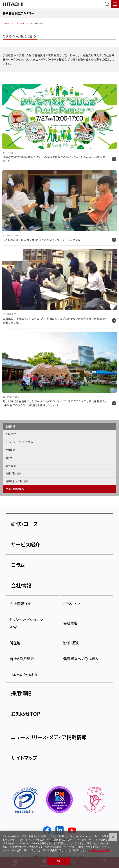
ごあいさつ (11, 434)
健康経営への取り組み (17, 481)
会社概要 (10, 450)
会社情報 (21, 23)
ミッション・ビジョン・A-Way (19, 442)
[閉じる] (113, 839)
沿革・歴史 (11, 466)
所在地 (9, 458)
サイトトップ (8, 23)
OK (58, 863)
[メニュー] (115, 4)
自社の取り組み (13, 473)
